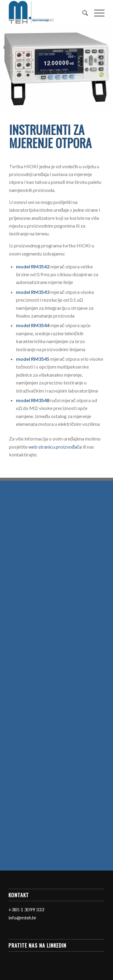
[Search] (82, 12)
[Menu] (96, 12)
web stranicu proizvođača (55, 447)
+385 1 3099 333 (26, 909)
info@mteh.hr (22, 917)
